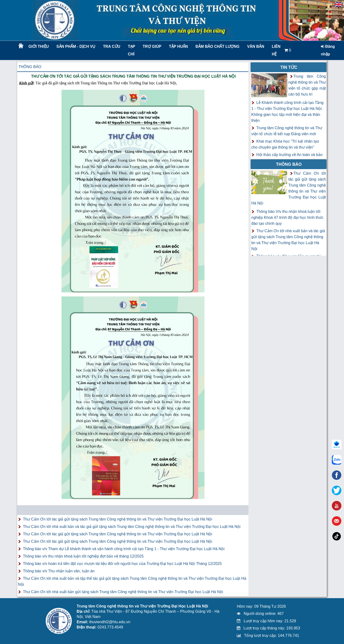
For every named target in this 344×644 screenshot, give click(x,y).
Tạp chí (131, 50)
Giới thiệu (39, 46)
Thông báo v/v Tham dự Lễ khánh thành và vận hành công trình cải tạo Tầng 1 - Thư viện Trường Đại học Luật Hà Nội (124, 549)
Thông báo (30, 67)
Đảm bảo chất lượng (217, 46)
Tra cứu (112, 46)
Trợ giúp (152, 46)
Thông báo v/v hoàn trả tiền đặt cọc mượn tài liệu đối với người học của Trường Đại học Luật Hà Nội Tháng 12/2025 (122, 564)
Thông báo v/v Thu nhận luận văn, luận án (59, 571)
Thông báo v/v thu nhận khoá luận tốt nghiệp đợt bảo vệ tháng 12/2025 (83, 556)
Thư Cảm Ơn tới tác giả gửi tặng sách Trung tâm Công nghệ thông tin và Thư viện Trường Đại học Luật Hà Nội (118, 519)
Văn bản (255, 46)
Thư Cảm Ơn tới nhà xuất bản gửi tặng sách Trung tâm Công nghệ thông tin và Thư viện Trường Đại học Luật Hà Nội (123, 592)
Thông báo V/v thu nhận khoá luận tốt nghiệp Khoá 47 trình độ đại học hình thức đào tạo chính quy (287, 217)
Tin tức (289, 67)
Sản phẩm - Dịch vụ (75, 46)
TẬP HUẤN (178, 46)
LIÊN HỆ (276, 50)
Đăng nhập (328, 50)
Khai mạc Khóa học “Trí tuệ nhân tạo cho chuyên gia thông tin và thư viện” (285, 144)
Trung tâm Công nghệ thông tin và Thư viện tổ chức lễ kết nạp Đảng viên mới (287, 131)
